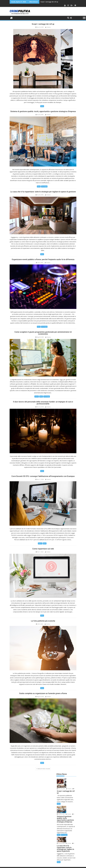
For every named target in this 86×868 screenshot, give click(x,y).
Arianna (48, 27)
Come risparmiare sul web (43, 549)
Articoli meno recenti (44, 769)
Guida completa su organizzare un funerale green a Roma (43, 693)
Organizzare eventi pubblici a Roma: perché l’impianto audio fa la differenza (43, 259)
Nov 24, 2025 (71, 779)
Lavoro (37, 396)
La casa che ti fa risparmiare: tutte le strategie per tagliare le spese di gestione (43, 192)
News (42, 106)
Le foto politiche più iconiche (43, 621)
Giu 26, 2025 (70, 802)
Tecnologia (44, 186)
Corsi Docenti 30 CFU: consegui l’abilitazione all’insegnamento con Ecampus (43, 476)
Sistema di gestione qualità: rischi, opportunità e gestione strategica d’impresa (43, 111)
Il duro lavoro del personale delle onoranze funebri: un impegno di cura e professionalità (43, 403)
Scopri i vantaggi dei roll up (49, 2)
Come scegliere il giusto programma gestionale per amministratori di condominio (43, 333)
